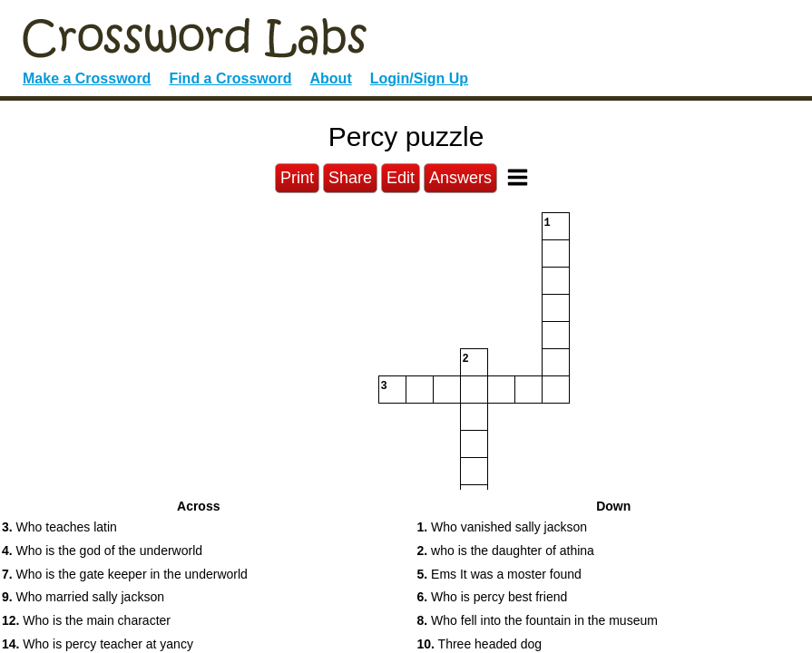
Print (297, 178)
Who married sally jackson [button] (83, 597)
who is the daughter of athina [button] (506, 551)
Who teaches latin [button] (59, 527)
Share (350, 178)
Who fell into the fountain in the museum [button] (538, 620)
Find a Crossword (230, 78)
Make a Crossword (87, 78)
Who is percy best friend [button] (493, 597)
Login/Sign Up (419, 78)
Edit (401, 178)
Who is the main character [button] (86, 620)
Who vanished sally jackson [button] (503, 527)
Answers (460, 178)
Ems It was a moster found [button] (499, 574)
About (331, 78)
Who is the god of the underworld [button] (102, 551)
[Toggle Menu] (518, 177)
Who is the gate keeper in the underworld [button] (125, 574)
